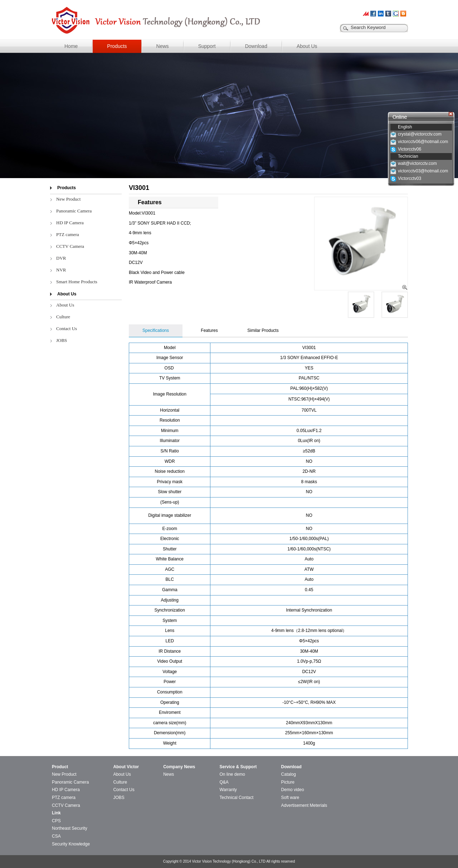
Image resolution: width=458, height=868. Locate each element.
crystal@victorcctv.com (420, 134)
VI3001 (139, 188)
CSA (56, 836)
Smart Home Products (77, 282)
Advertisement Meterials (304, 805)
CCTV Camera (70, 246)
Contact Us (67, 328)
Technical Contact (237, 798)
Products (117, 46)
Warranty (228, 790)
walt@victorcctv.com (417, 163)
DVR (61, 258)
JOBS (62, 340)
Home (71, 46)
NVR (61, 270)
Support (207, 46)
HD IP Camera (70, 223)
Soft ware (290, 798)
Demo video (293, 790)
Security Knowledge (71, 844)
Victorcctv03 (410, 178)
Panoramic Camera (74, 211)
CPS (56, 821)
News (163, 46)
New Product (68, 199)
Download (256, 46)
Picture (288, 782)
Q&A (224, 782)
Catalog (289, 774)
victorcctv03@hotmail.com (423, 171)
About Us (307, 46)
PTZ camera (68, 234)
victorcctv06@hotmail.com (423, 142)
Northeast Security (70, 828)
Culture (63, 317)
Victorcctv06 (410, 149)
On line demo (232, 774)
